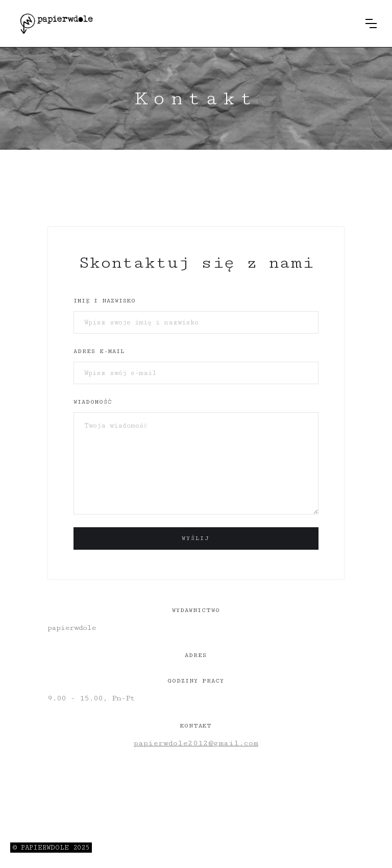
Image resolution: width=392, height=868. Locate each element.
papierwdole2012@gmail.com (196, 743)
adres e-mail (99, 351)
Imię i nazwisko (105, 301)
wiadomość (93, 402)
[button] (371, 24)
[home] (56, 24)
